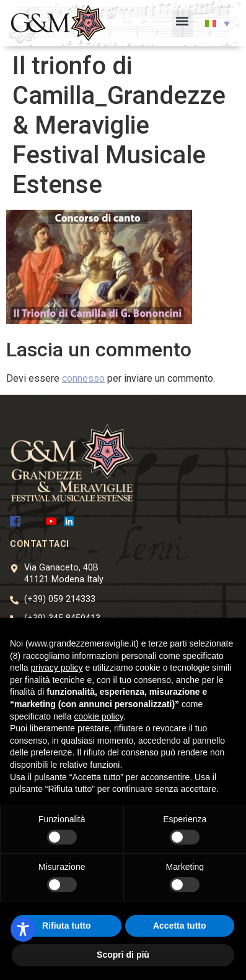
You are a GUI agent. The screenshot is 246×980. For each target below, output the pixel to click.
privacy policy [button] (56, 668)
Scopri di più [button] (123, 955)
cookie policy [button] (99, 716)
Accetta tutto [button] (180, 926)
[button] (182, 24)
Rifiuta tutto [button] (67, 926)
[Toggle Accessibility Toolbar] (23, 929)
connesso (83, 378)
